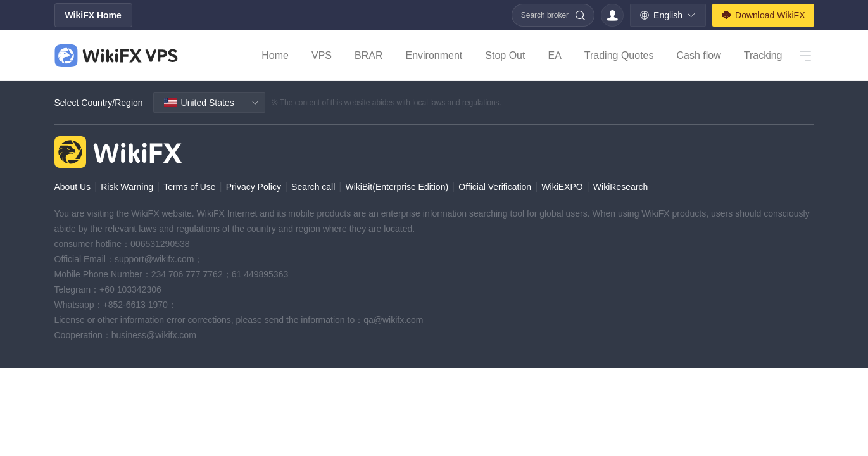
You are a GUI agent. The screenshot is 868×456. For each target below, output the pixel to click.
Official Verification (495, 187)
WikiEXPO (562, 187)
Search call (313, 187)
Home (275, 55)
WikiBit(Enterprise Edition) (397, 187)
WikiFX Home (93, 15)
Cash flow (698, 55)
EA (554, 55)
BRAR (368, 55)
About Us (73, 187)
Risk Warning (127, 187)
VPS (322, 55)
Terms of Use (189, 187)
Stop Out (505, 55)
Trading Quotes (619, 55)
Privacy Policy (254, 187)
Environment (434, 55)
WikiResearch (620, 187)
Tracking (763, 55)
